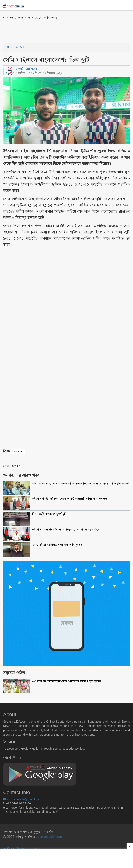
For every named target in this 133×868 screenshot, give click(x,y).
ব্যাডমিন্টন (18, 451)
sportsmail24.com (48, 837)
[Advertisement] (52, 31)
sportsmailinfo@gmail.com (22, 799)
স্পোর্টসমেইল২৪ (27, 69)
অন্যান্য (19, 47)
